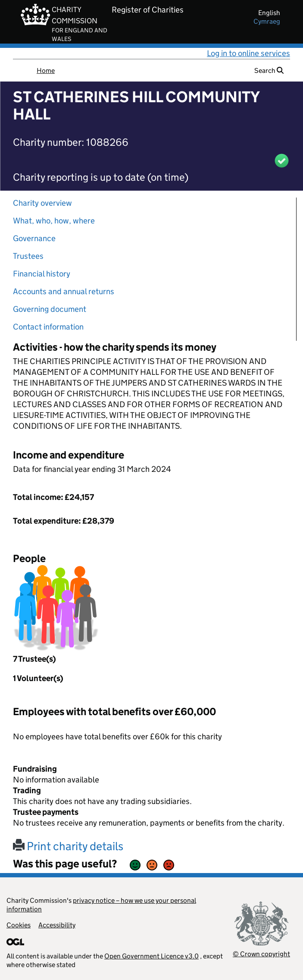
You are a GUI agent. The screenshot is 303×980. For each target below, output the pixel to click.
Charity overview (42, 203)
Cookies (19, 925)
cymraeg (267, 21)
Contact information (48, 327)
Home (46, 71)
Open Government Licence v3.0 (151, 956)
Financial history (42, 274)
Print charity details (68, 846)
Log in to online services (248, 53)
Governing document (50, 309)
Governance (34, 238)
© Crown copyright (261, 954)
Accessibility (57, 925)
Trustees (28, 256)
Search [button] (269, 71)
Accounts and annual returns (64, 291)
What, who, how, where (54, 221)
